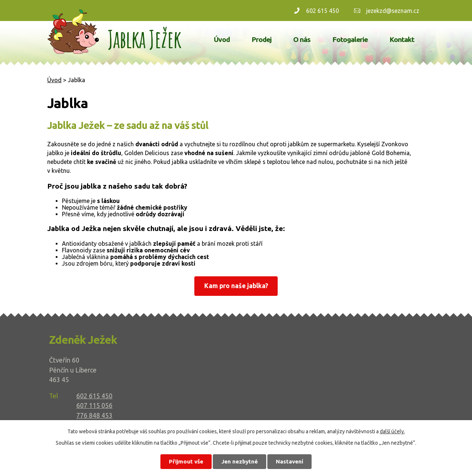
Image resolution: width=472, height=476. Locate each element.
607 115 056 (94, 405)
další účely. (392, 431)
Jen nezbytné (240, 461)
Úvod (222, 39)
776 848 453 (94, 415)
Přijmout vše (186, 461)
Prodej (261, 39)
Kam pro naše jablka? (236, 286)
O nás (302, 39)
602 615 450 (322, 11)
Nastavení (289, 461)
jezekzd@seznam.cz (393, 11)
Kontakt (402, 39)
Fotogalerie (350, 39)
